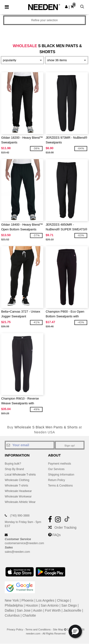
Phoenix (28, 600)
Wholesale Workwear (18, 497)
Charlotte (29, 615)
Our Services (56, 469)
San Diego (69, 605)
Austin (38, 610)
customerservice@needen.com (24, 543)
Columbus (12, 615)
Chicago (63, 600)
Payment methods (60, 464)
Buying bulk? (13, 464)
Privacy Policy (15, 629)
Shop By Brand (14, 469)
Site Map (58, 629)
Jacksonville (72, 610)
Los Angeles (45, 600)
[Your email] (30, 445)
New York (12, 600)
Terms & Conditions (61, 486)
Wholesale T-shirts (16, 486)
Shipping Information (61, 475)
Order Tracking (65, 527)
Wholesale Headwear (18, 491)
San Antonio (50, 605)
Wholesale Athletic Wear (20, 502)
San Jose (23, 610)
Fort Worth (53, 610)
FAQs (56, 535)
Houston (32, 605)
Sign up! (70, 446)
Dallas (9, 610)
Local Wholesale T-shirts (20, 475)
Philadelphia (14, 605)
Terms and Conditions (38, 629)
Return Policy (57, 480)
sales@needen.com (17, 552)
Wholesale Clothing (17, 480)
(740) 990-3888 (20, 516)
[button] (66, 7)
